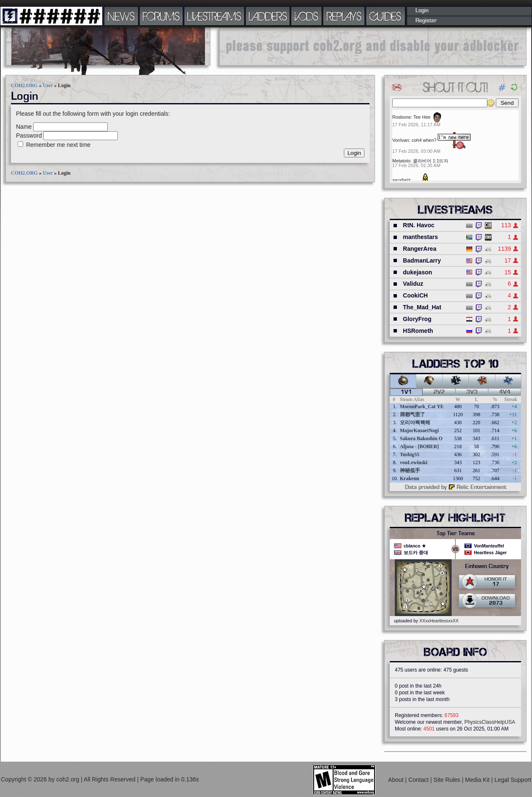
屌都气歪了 (412, 414)
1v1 (406, 392)
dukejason (417, 272)
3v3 (472, 392)
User (48, 85)
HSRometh (418, 331)
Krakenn (410, 478)
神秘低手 (410, 470)
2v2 (439, 392)
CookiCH (415, 295)
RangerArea (419, 249)
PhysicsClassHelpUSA (490, 722)
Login (422, 11)
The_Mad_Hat (422, 307)
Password (29, 135)
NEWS (121, 16)
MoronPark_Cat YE (422, 406)
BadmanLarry (422, 260)
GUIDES (386, 16)
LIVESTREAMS (214, 16)
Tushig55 (410, 454)
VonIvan (401, 140)
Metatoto (401, 161)
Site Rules (448, 780)
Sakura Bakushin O (421, 438)
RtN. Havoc (419, 225)
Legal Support (513, 780)
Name (24, 127)
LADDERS (268, 16)
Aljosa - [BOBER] (419, 446)
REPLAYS (344, 16)
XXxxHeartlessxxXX (439, 621)
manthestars (420, 237)
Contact (419, 780)
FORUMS (161, 16)
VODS (306, 16)
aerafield (401, 180)
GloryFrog (417, 319)
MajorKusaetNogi (419, 430)
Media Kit (478, 780)
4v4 (505, 392)
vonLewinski (414, 462)
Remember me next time (58, 145)
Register (426, 21)
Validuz (413, 284)
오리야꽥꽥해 (415, 422)
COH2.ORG (24, 85)
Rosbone (402, 117)
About (396, 780)
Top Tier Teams (456, 534)
